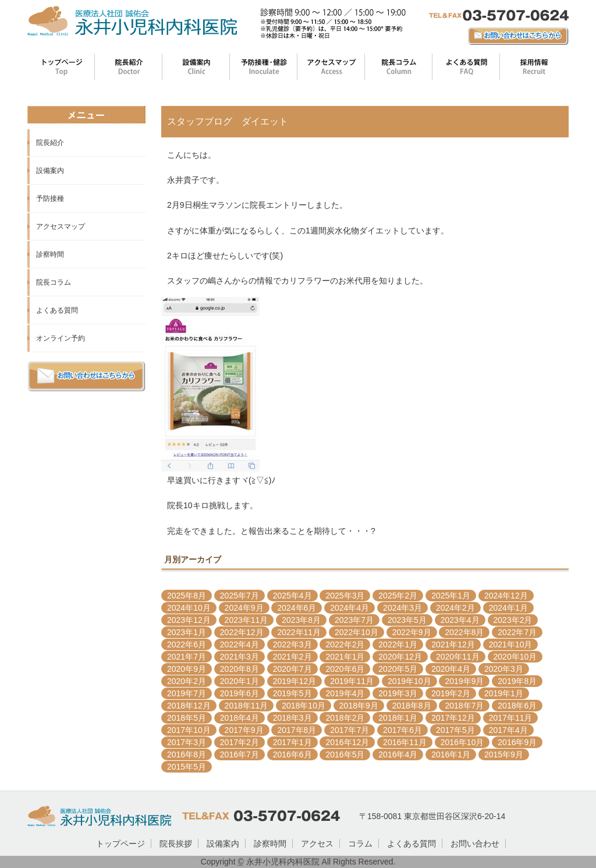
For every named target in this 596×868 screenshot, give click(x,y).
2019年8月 (517, 681)
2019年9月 (464, 681)
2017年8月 (297, 730)
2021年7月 (187, 657)
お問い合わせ (475, 844)
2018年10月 (304, 706)
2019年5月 (292, 693)
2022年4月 (240, 644)
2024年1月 (508, 608)
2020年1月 (240, 681)
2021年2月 (292, 657)
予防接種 (50, 199)
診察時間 (50, 254)
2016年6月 (292, 754)
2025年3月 (345, 596)
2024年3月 (402, 608)
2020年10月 (515, 657)
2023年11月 (246, 620)
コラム (360, 844)
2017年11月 (511, 718)
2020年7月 (292, 669)
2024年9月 (244, 608)
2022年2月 (345, 644)
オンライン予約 (61, 338)
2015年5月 (187, 767)
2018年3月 (292, 718)
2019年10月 (409, 681)
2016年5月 (345, 754)
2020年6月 (345, 669)
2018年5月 (187, 718)
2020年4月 (451, 669)
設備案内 (50, 171)
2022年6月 (187, 644)
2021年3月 (240, 657)
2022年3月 (292, 644)
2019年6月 (240, 693)
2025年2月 (398, 596)
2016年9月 (517, 742)
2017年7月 (350, 730)
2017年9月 (244, 730)
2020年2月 (187, 681)
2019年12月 (295, 681)
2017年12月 (453, 718)
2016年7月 (240, 754)
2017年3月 (187, 742)
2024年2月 (455, 608)
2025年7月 (240, 596)
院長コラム (54, 282)
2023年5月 (407, 620)
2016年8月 (187, 754)
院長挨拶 (176, 844)
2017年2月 (240, 742)
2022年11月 (299, 632)
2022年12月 (242, 632)
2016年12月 (347, 742)
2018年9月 (359, 706)
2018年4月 (240, 718)
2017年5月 (455, 730)
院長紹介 (50, 143)
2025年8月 (187, 596)
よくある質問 (57, 310)
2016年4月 (398, 754)
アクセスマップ (61, 226)
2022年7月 (517, 632)
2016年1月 (451, 754)
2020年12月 (400, 657)
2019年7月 (187, 693)
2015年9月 (504, 754)
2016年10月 (462, 742)
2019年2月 (451, 693)
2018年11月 (246, 706)
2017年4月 (508, 730)
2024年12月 (506, 596)
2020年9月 (187, 669)
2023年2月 (513, 620)
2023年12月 (189, 620)
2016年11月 (405, 742)
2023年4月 (460, 620)
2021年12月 (453, 644)
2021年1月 (345, 657)
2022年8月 (464, 632)
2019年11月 (352, 681)
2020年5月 (398, 669)
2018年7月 (464, 706)
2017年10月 (189, 730)
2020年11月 (458, 657)
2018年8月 (412, 706)
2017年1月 (292, 742)
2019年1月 (504, 693)
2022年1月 (398, 644)
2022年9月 (412, 632)
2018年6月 (517, 706)
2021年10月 (511, 644)
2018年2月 (345, 718)
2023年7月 (354, 620)
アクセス (317, 844)
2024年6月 (297, 608)
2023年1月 (187, 632)
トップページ (120, 844)
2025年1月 (451, 596)
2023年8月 (301, 620)
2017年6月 (402, 730)
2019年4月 (345, 693)
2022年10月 (356, 632)
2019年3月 (398, 693)
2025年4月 (292, 596)
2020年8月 (240, 669)
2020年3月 (504, 669)
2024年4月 (350, 608)
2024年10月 (189, 608)
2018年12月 (189, 706)
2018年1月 (398, 718)
